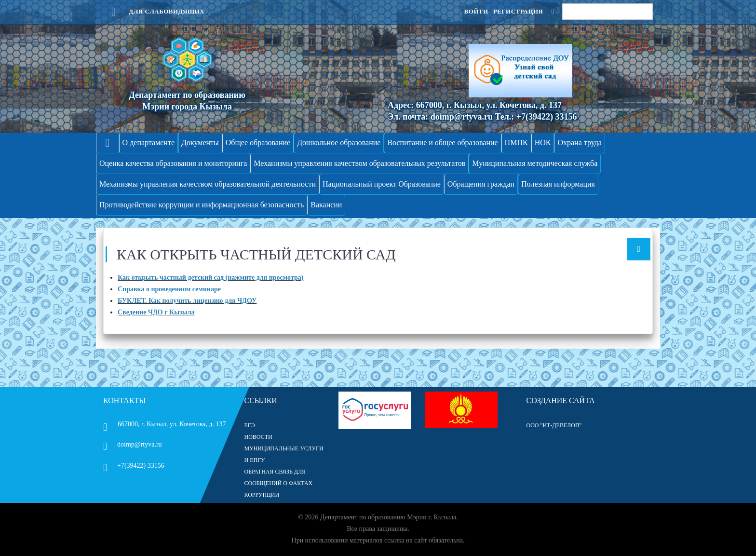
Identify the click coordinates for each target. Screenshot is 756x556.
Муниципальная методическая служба (535, 163)
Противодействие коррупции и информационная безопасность (202, 205)
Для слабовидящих (154, 11)
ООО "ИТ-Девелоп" (554, 425)
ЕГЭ (250, 425)
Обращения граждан (481, 184)
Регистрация (518, 11)
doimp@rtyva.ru (133, 444)
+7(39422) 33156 (134, 466)
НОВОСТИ (258, 437)
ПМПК (516, 142)
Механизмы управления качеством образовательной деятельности (208, 184)
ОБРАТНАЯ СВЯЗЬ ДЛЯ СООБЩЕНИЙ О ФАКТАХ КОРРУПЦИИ (279, 483)
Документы (200, 142)
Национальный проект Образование (382, 184)
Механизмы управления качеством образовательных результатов (359, 163)
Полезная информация (558, 184)
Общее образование (258, 142)
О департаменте (148, 142)
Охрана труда (580, 142)
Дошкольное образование (339, 142)
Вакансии (326, 205)
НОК (543, 142)
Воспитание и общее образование (442, 142)
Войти (476, 11)
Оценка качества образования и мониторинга (173, 163)
